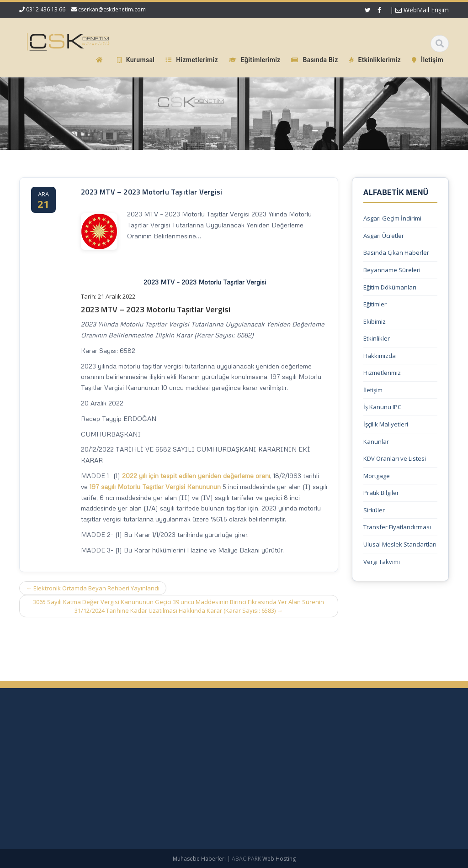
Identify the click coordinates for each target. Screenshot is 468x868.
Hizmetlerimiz (382, 373)
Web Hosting (279, 859)
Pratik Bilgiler (381, 493)
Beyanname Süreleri (392, 270)
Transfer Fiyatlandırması (397, 527)
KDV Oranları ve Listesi (395, 458)
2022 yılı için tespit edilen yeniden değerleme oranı (196, 476)
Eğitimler (375, 304)
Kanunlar (376, 442)
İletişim (373, 390)
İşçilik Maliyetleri (386, 424)
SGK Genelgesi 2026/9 (46, 779)
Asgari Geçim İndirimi (392, 218)
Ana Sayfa (324, 746)
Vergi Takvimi (382, 562)
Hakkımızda (380, 356)
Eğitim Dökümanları (390, 287)
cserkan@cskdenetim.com (112, 9)
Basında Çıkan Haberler (396, 253)
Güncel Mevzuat (332, 791)
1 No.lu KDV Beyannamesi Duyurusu (66, 766)
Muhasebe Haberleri (199, 859)
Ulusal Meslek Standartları (400, 544)
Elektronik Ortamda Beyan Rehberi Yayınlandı (93, 588)
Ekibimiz (375, 321)
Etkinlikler (377, 338)
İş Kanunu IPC (382, 407)
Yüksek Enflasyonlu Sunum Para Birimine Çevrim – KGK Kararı (72, 749)
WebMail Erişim (422, 10)
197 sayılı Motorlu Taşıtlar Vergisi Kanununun (155, 487)
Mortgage (377, 476)
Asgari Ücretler (384, 236)
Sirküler (374, 510)
